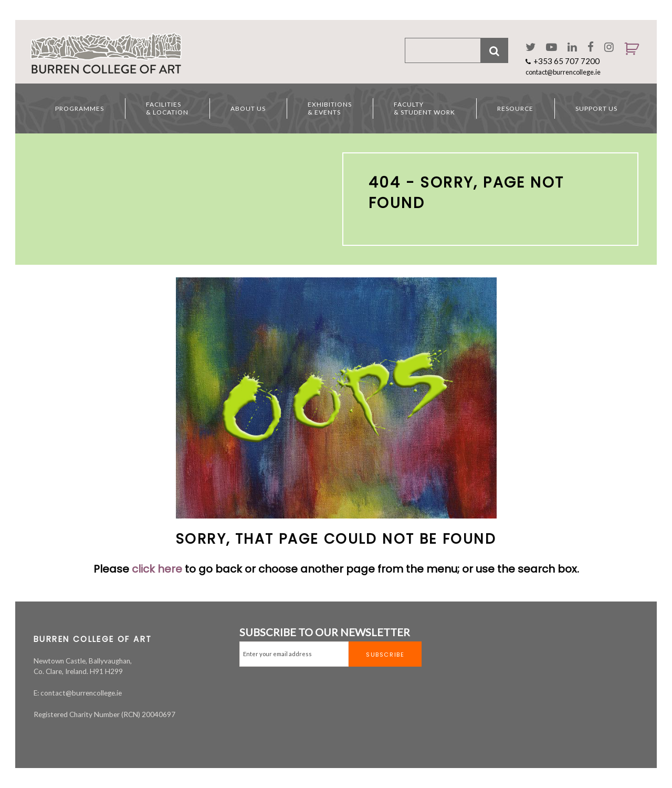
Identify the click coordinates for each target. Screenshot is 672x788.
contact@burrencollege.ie (563, 72)
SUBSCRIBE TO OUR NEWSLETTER (325, 632)
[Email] (294, 654)
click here (157, 569)
